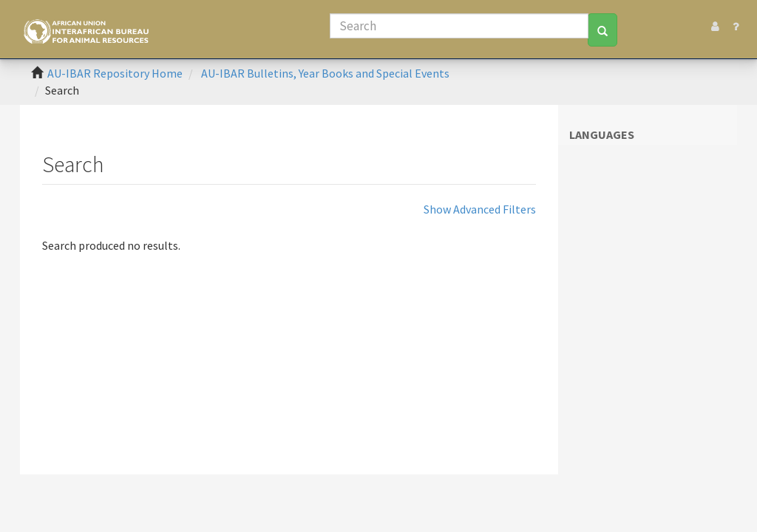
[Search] (459, 26)
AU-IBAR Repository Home (115, 73)
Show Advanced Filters (480, 209)
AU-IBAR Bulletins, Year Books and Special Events (325, 73)
